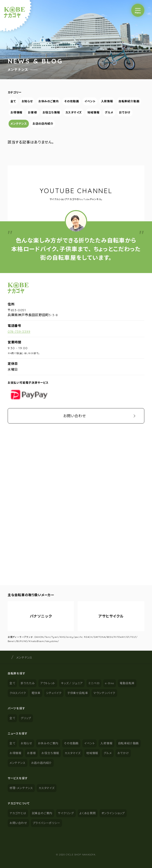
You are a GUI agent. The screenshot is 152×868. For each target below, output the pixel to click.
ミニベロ (94, 683)
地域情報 (93, 112)
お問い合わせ (75, 416)
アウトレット (48, 683)
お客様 (32, 112)
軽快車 (36, 693)
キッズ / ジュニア (72, 683)
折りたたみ (28, 683)
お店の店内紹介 (43, 124)
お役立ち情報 (51, 112)
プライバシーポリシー (46, 823)
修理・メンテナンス (21, 788)
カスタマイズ (74, 112)
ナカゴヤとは (18, 813)
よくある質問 (88, 813)
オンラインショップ (113, 813)
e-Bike (110, 683)
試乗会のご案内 (42, 813)
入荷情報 (107, 101)
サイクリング (66, 813)
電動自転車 (127, 683)
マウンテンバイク (104, 693)
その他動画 (71, 101)
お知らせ (27, 101)
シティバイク (54, 693)
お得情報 (16, 112)
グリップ (26, 718)
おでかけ (125, 112)
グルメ (109, 112)
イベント (90, 101)
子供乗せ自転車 (78, 693)
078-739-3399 (19, 331)
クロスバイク (18, 693)
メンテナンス (19, 124)
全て (13, 101)
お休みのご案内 (49, 101)
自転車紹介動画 (129, 101)
